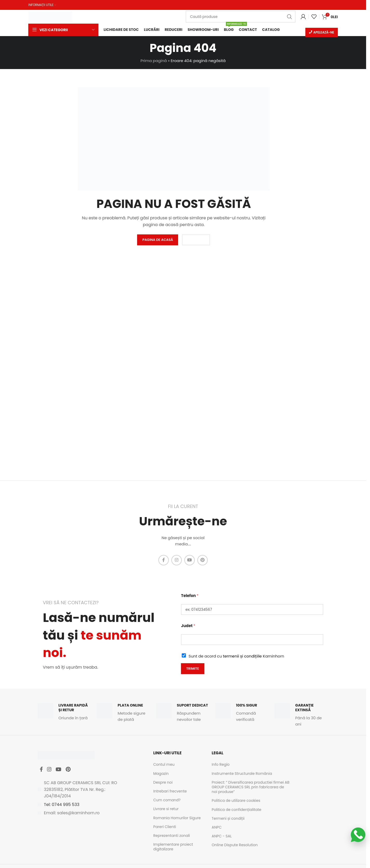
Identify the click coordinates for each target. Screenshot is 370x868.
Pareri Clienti (165, 827)
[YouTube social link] (190, 561)
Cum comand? (167, 801)
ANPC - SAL (222, 837)
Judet (188, 626)
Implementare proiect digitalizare (173, 847)
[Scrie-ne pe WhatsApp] (358, 835)
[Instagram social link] (177, 561)
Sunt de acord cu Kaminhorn (236, 657)
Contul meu (164, 765)
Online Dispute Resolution (235, 845)
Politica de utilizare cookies (236, 801)
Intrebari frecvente (170, 792)
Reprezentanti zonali (171, 836)
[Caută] (241, 16)
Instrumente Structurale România (242, 774)
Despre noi (163, 783)
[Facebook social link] (164, 561)
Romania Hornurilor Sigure (177, 818)
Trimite (193, 669)
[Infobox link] (65, 713)
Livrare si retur (166, 810)
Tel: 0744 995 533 (62, 807)
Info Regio (221, 765)
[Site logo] (50, 16)
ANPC (217, 828)
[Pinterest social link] (203, 561)
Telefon (190, 596)
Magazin (161, 774)
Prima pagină (154, 61)
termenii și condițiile (243, 657)
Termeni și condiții (228, 819)
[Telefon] (252, 610)
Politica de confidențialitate (236, 810)
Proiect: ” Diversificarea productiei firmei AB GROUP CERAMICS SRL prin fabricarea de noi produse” (250, 788)
